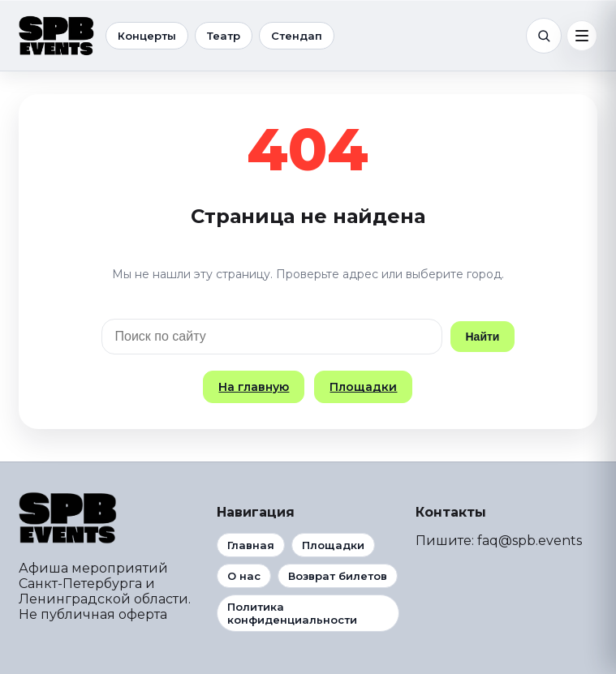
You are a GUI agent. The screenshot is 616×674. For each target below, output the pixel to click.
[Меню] (582, 36)
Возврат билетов (338, 576)
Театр (224, 36)
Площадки (363, 387)
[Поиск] (544, 36)
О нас (244, 576)
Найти (483, 337)
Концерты (147, 36)
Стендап (297, 36)
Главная (251, 545)
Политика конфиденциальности (292, 613)
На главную (254, 387)
